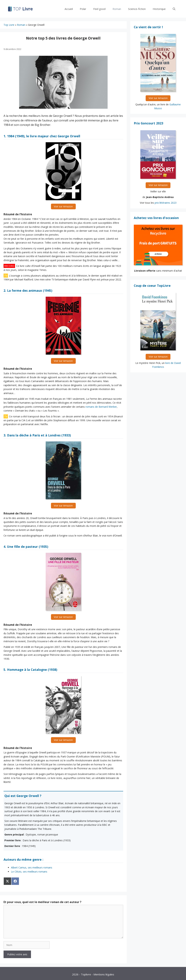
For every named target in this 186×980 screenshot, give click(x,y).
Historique (159, 9)
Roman (117, 9)
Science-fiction (137, 9)
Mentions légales (104, 974)
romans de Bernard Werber (101, 407)
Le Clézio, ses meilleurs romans (29, 872)
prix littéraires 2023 (166, 203)
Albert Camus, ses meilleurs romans (32, 867)
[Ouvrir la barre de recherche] (174, 9)
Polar (83, 9)
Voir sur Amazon (63, 206)
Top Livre (9, 25)
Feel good (99, 9)
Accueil (69, 9)
